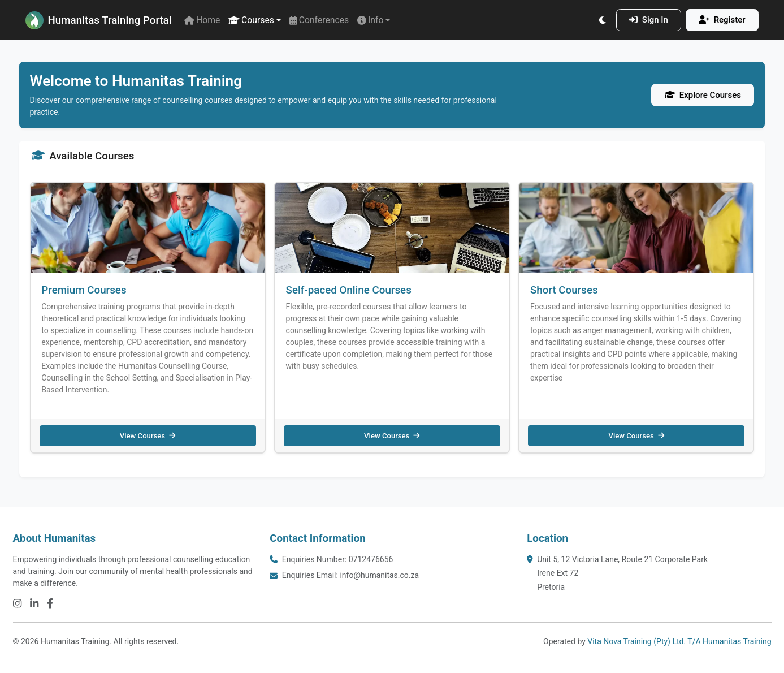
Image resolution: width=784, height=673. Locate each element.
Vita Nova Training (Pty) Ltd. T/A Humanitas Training (679, 641)
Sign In (649, 20)
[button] (255, 20)
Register (722, 20)
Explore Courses (703, 95)
